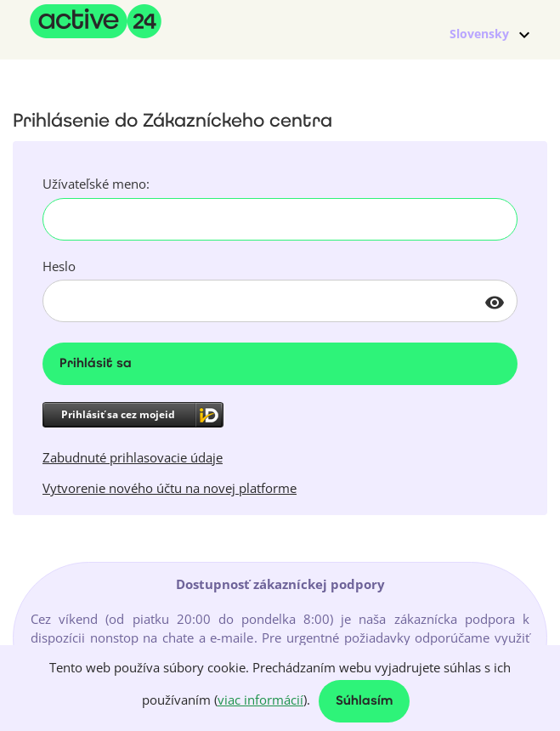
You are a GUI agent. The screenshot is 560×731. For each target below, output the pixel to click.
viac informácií (260, 700)
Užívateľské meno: (96, 184)
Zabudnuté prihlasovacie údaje (133, 457)
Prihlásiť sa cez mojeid (118, 414)
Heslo (59, 266)
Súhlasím (364, 702)
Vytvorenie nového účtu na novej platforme (170, 488)
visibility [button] (495, 303)
